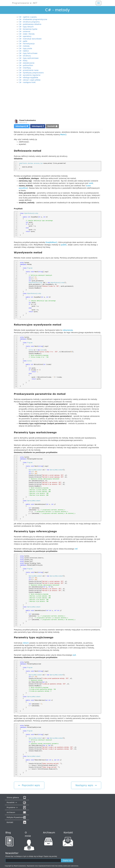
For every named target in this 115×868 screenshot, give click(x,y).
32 (16, 513)
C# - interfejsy (25, 68)
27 (16, 310)
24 (16, 304)
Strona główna (13, 798)
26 (16, 308)
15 (16, 288)
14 (16, 286)
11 (16, 232)
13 (16, 235)
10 (16, 230)
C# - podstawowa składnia (30, 24)
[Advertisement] (58, 102)
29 (16, 313)
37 (16, 621)
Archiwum (11, 812)
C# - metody (24, 46)
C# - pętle (23, 41)
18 (16, 293)
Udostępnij (22, 126)
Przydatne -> (12, 807)
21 (16, 299)
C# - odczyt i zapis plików (30, 80)
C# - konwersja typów (28, 29)
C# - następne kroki (27, 82)
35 (16, 519)
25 (16, 306)
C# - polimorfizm (26, 65)
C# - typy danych (26, 27)
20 (16, 297)
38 (16, 623)
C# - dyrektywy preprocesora (31, 73)
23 (16, 302)
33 (16, 515)
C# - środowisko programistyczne (33, 19)
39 (16, 625)
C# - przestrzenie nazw (29, 70)
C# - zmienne (25, 31)
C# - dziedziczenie (27, 63)
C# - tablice (24, 51)
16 (16, 290)
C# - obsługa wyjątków (28, 77)
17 (16, 292)
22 (16, 301)
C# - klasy (23, 61)
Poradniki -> (12, 802)
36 (16, 620)
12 (16, 233)
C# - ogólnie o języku (28, 17)
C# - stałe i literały (27, 34)
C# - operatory (25, 36)
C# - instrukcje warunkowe (30, 39)
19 (16, 295)
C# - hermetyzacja (27, 44)
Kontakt (52, 126)
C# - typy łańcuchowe (28, 53)
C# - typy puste (25, 48)
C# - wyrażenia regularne (30, 75)
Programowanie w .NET (25, 3)
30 (16, 315)
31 (16, 317)
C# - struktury (25, 56)
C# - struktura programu (29, 22)
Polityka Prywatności (15, 817)
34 (16, 517)
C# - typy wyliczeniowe (29, 58)
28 (16, 312)
